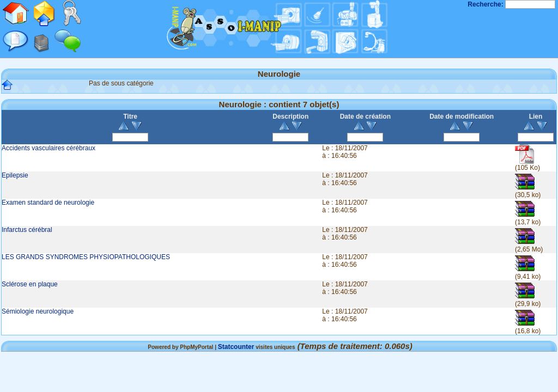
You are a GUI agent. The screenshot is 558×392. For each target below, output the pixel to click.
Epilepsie (15, 175)
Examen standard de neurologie (48, 203)
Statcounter (236, 347)
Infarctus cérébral (27, 230)
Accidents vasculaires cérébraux (48, 148)
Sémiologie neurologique (38, 311)
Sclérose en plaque (30, 284)
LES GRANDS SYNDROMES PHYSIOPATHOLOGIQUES (86, 257)
